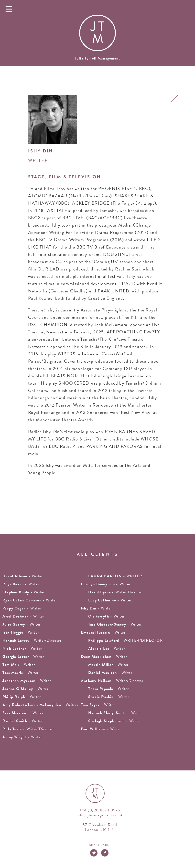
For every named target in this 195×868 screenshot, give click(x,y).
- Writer (30, 600)
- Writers (41, 705)
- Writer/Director (116, 592)
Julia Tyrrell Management (97, 58)
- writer (23, 576)
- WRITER (115, 576)
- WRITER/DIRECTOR (126, 640)
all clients (98, 554)
